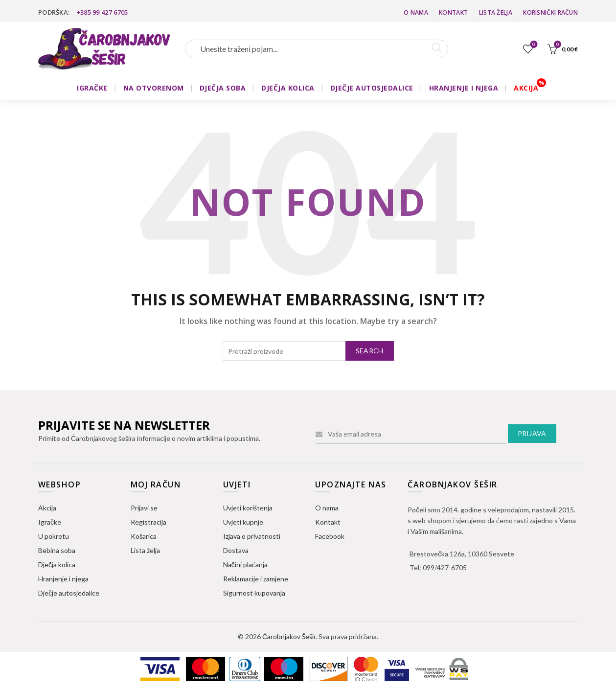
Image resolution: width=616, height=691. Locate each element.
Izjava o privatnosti (252, 536)
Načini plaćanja (245, 564)
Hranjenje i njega (63, 579)
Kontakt (453, 12)
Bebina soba (57, 550)
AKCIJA (526, 88)
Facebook (330, 536)
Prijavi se (144, 508)
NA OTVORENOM (154, 88)
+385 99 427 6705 (102, 12)
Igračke (50, 522)
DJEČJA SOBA (223, 88)
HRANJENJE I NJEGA (464, 88)
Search (370, 351)
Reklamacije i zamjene (256, 579)
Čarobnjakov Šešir (289, 636)
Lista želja (496, 12)
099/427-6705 (445, 567)
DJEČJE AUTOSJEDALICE (372, 88)
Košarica (144, 536)
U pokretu (54, 536)
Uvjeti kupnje (243, 522)
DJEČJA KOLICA (288, 88)
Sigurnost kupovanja (254, 593)
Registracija (148, 522)
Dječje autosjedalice (69, 593)
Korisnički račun (550, 12)
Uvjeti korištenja (248, 508)
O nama (416, 12)
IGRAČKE (92, 88)
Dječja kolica (57, 564)
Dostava (236, 550)
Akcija (47, 508)
